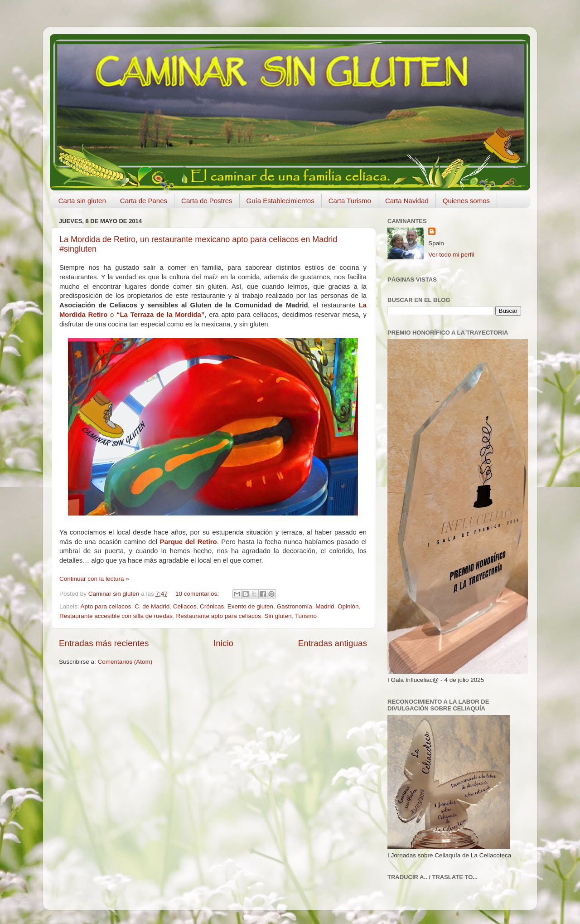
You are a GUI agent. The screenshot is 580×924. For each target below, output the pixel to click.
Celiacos (185, 606)
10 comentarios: (198, 594)
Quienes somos (466, 201)
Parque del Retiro (188, 542)
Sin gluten (278, 616)
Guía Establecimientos (280, 201)
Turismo (306, 616)
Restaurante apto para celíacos (218, 616)
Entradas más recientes (104, 643)
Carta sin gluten (82, 201)
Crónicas (212, 606)
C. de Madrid (152, 606)
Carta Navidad (407, 201)
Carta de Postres (207, 201)
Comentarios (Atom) (125, 662)
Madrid (325, 606)
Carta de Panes (144, 201)
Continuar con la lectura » (94, 579)
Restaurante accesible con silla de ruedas (116, 616)
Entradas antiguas (333, 643)
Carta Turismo (350, 201)
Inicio (223, 643)
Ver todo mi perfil (451, 255)
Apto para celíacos (106, 606)
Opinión (348, 606)
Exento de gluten (250, 606)
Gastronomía (295, 606)
